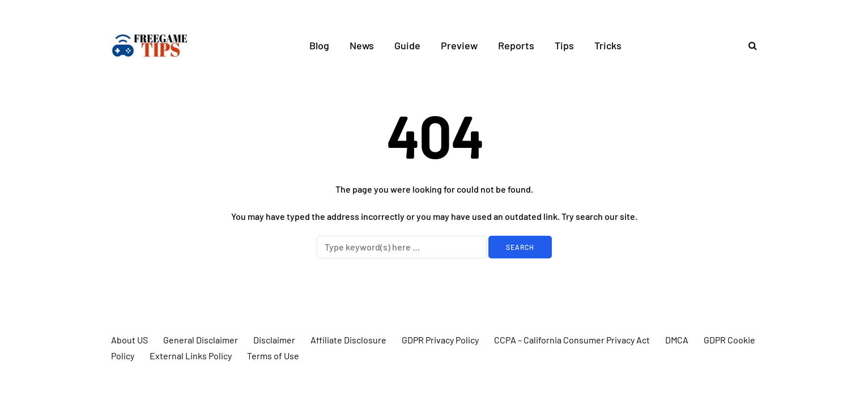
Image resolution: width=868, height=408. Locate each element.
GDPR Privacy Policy (440, 340)
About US (129, 340)
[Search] (402, 247)
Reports (516, 45)
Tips (564, 45)
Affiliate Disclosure (348, 340)
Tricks (608, 45)
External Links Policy (191, 356)
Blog (319, 45)
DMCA (677, 340)
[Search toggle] (748, 45)
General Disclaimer (201, 340)
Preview (459, 45)
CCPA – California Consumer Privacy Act (572, 340)
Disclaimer (274, 340)
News (362, 45)
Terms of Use (273, 356)
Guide (407, 45)
